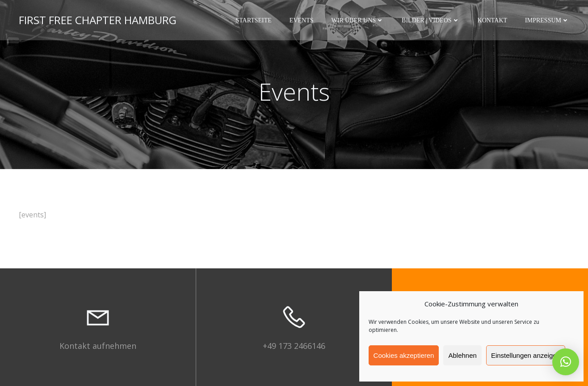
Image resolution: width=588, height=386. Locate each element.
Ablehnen (462, 355)
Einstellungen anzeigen (526, 355)
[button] (566, 362)
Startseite (253, 20)
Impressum (547, 20)
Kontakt (493, 20)
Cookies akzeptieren (404, 355)
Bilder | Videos (430, 20)
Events (302, 20)
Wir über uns (358, 20)
